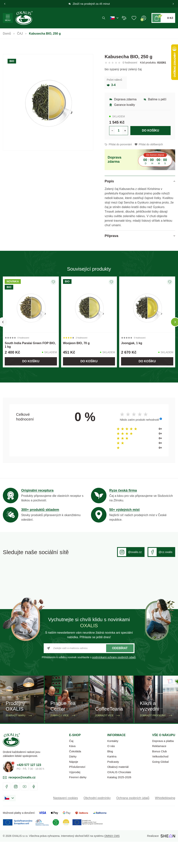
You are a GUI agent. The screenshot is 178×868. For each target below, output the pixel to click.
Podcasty (113, 788)
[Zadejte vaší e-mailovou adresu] (89, 674)
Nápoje (74, 788)
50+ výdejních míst (125, 510)
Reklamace (159, 772)
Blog (110, 778)
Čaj (71, 767)
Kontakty (113, 767)
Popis (109, 181)
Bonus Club (159, 778)
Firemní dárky (78, 803)
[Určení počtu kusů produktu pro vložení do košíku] (119, 131)
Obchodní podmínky (97, 824)
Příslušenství (77, 793)
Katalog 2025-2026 (119, 803)
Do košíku (150, 130)
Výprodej (75, 798)
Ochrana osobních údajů (133, 824)
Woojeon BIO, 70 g (76, 343)
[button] (5, 4)
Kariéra (112, 783)
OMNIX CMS (112, 862)
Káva (72, 772)
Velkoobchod (160, 783)
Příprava (111, 236)
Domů (7, 34)
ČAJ (20, 34)
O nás (111, 772)
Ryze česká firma (123, 490)
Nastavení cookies (66, 824)
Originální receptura (37, 490)
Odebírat (120, 674)
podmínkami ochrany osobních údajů (114, 684)
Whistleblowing (165, 824)
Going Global (160, 788)
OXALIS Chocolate (119, 798)
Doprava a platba (163, 767)
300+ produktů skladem (40, 510)
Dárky (73, 783)
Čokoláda (75, 778)
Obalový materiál (118, 793)
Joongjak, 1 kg (132, 343)
